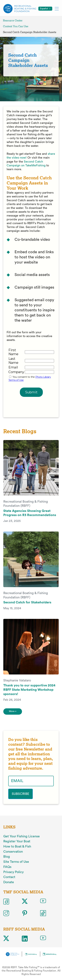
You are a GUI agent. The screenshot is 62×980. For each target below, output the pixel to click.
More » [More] (13, 711)
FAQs (7, 867)
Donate (9, 882)
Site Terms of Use (16, 862)
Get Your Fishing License (21, 836)
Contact (9, 877)
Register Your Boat (17, 841)
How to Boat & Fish (17, 846)
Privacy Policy (13, 872)
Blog (7, 857)
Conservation (13, 852)
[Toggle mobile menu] (57, 9)
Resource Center (13, 21)
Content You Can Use (16, 26)
